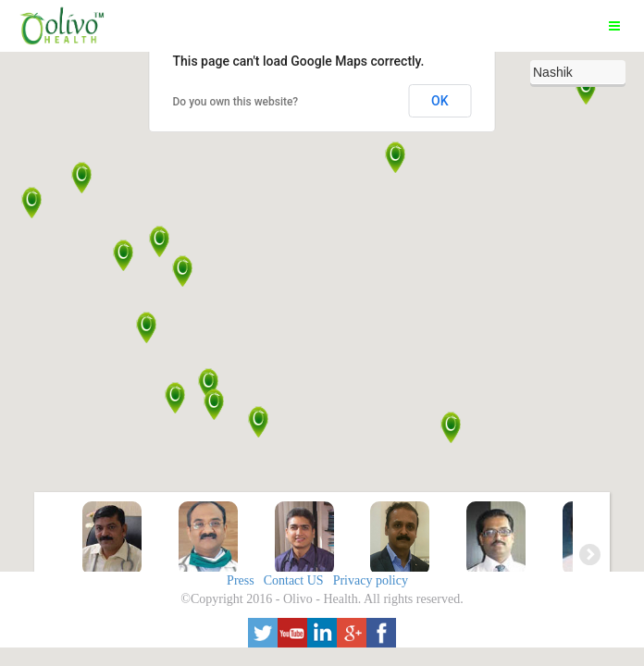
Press (241, 580)
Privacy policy (371, 580)
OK (440, 101)
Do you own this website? (236, 102)
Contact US (294, 580)
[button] (209, 384)
